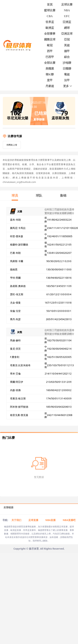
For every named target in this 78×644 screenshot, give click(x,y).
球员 (15, 195)
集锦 (63, 195)
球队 (39, 195)
